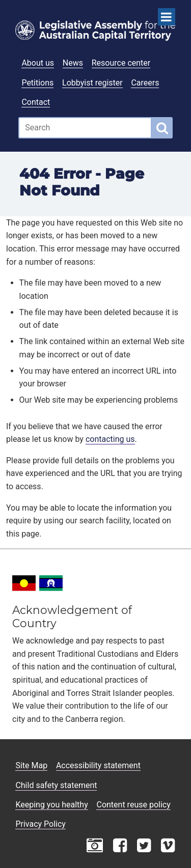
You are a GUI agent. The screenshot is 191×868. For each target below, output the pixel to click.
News (73, 63)
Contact (36, 102)
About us (38, 63)
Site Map (31, 765)
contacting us (110, 439)
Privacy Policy (40, 824)
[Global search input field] (85, 128)
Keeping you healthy (51, 805)
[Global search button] (162, 128)
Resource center (121, 63)
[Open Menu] (167, 17)
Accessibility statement (98, 765)
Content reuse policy (133, 805)
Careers (145, 83)
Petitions (37, 83)
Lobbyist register (92, 83)
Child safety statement (56, 785)
